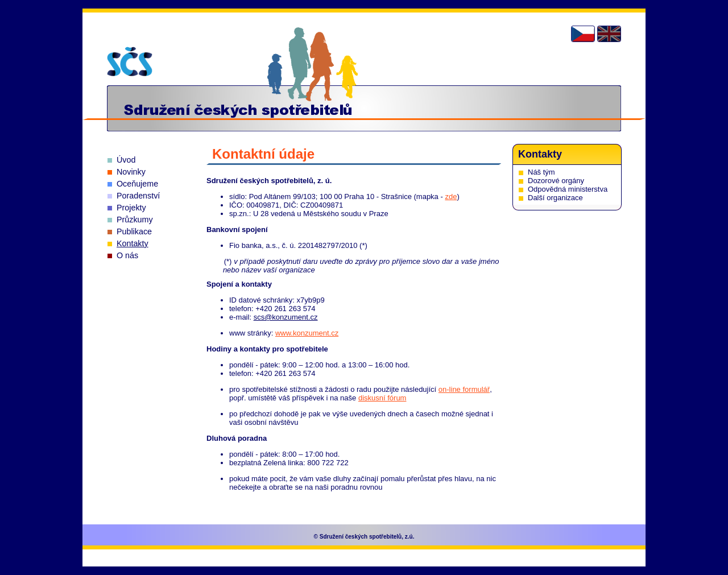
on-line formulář (464, 389)
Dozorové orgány (556, 181)
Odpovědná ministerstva (568, 189)
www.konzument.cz (307, 333)
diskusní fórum (382, 398)
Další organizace (555, 198)
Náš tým (541, 172)
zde (451, 197)
